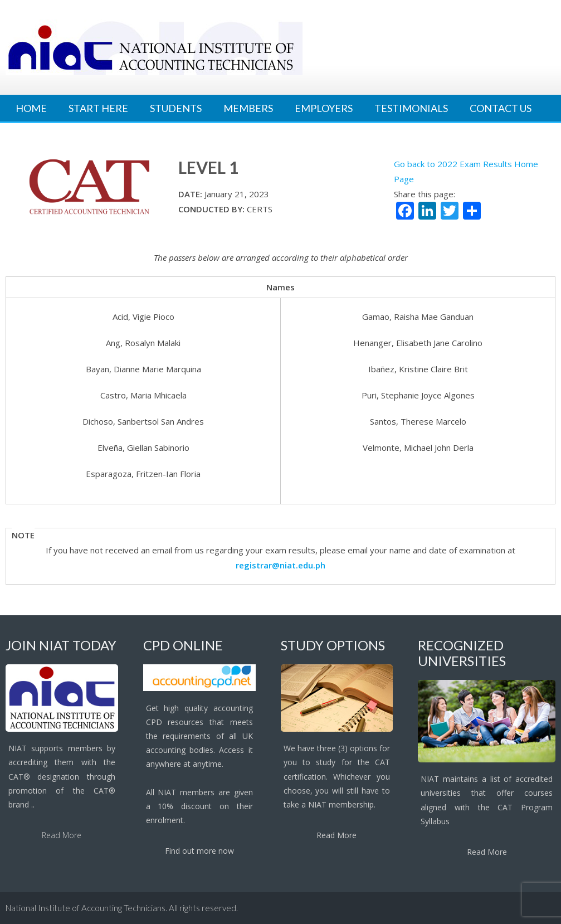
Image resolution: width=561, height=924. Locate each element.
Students (176, 108)
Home (31, 108)
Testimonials (411, 108)
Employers (324, 108)
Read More (62, 835)
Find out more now (199, 851)
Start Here (98, 108)
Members (248, 108)
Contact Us (501, 108)
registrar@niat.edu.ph (280, 565)
